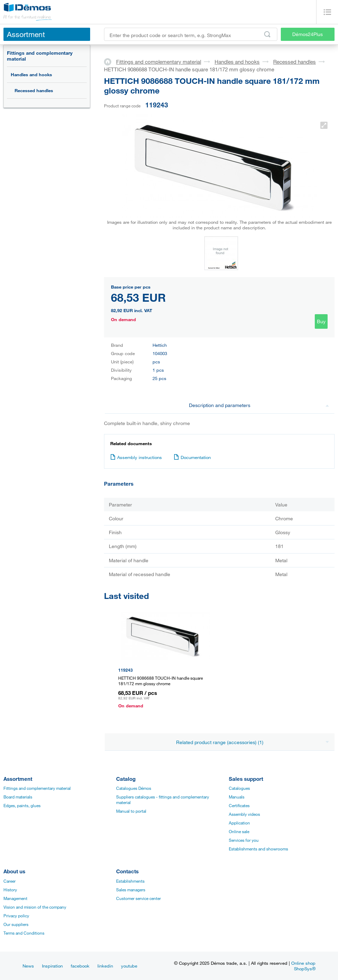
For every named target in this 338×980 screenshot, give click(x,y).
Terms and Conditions (24, 933)
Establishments (130, 881)
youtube (129, 966)
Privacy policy (16, 916)
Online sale (239, 831)
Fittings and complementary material (40, 56)
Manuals (237, 797)
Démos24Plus (307, 34)
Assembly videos (244, 814)
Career (10, 881)
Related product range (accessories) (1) (253, 742)
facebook (80, 966)
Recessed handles (34, 90)
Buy (321, 321)
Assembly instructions (136, 457)
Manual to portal (131, 811)
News (28, 966)
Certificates (239, 805)
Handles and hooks (31, 74)
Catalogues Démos (134, 788)
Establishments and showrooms (258, 849)
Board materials (18, 797)
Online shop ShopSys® (303, 966)
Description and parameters (259, 405)
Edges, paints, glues (22, 805)
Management (15, 898)
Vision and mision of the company (35, 907)
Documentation (192, 457)
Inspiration (52, 966)
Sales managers (131, 890)
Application (239, 823)
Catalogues (239, 788)
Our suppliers (16, 924)
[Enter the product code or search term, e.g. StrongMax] (191, 34)
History (10, 890)
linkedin (105, 966)
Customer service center (138, 898)
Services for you (244, 840)
